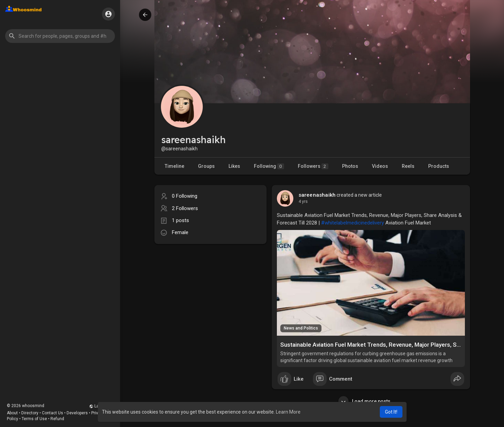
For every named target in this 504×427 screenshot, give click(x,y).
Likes (234, 166)
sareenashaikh (317, 195)
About (12, 413)
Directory (30, 413)
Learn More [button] (288, 412)
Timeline (174, 166)
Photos (350, 166)
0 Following (185, 196)
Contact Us (52, 413)
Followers (313, 166)
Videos (380, 166)
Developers (77, 413)
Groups (206, 166)
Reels (408, 166)
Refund (57, 419)
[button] (60, 36)
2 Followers (185, 208)
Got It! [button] (391, 412)
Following (269, 166)
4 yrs (303, 201)
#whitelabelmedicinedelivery (353, 223)
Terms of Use (34, 419)
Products (439, 166)
